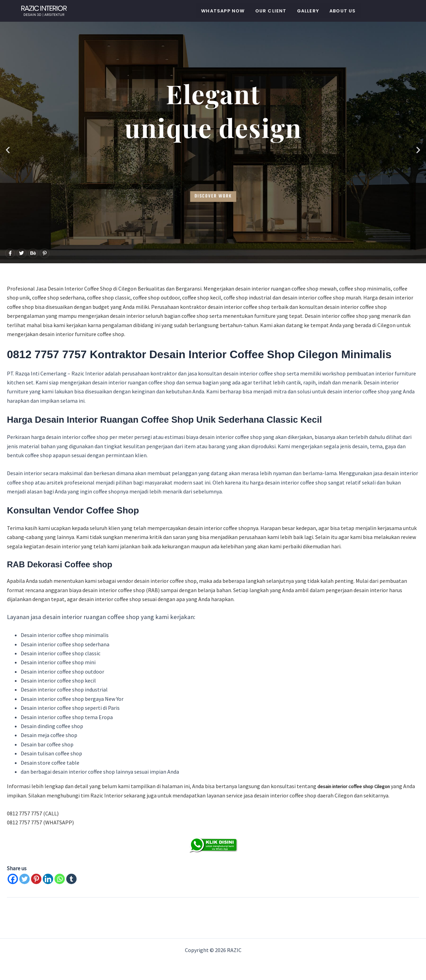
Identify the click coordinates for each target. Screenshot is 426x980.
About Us (343, 11)
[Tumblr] (71, 879)
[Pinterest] (36, 879)
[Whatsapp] (60, 879)
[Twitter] (24, 879)
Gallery (308, 11)
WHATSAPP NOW (223, 11)
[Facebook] (13, 879)
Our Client (271, 11)
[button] (8, 150)
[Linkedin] (48, 879)
